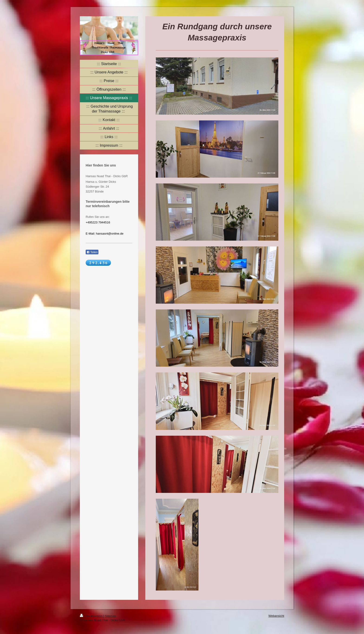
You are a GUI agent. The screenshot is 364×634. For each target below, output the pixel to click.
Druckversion (92, 616)
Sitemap (110, 616)
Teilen (92, 252)
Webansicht (276, 616)
